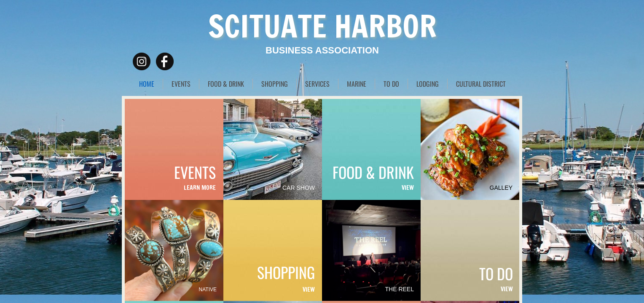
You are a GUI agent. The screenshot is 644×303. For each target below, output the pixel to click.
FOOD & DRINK (226, 84)
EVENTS (181, 84)
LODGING (428, 84)
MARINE (357, 84)
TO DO (391, 84)
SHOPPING (275, 84)
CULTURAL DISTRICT (481, 84)
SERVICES (317, 84)
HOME (147, 84)
